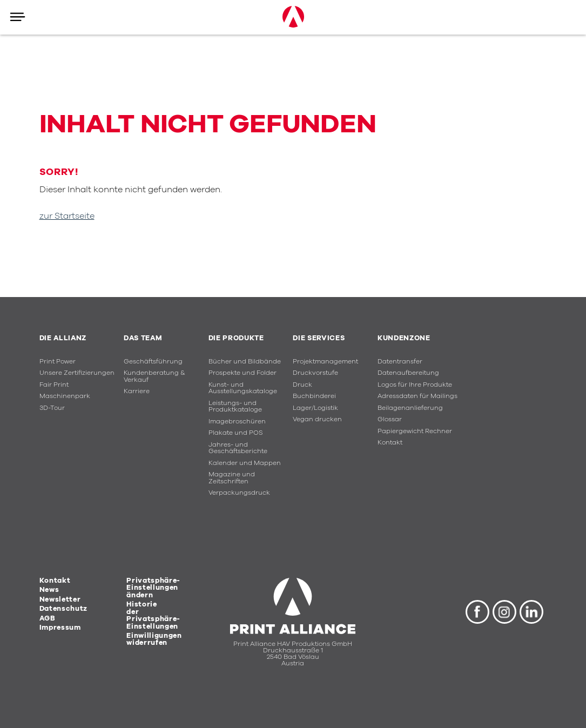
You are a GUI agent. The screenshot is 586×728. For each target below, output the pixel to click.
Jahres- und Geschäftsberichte (238, 448)
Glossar (390, 419)
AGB (48, 618)
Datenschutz (63, 609)
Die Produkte (236, 338)
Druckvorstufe (315, 373)
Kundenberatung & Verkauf (154, 376)
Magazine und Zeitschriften (232, 478)
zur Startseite (67, 216)
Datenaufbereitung (408, 373)
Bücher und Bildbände (245, 362)
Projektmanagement (325, 362)
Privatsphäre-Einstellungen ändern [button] (153, 588)
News (49, 590)
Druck (302, 385)
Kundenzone (404, 338)
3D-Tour (52, 408)
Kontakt (390, 443)
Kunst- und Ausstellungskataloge (243, 388)
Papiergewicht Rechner (415, 431)
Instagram (504, 612)
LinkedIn (531, 612)
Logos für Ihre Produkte (415, 385)
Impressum (60, 628)
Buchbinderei (314, 396)
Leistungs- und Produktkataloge (235, 407)
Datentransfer (400, 362)
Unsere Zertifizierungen (77, 373)
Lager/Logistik (315, 408)
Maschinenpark (65, 396)
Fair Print (54, 385)
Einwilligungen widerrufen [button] (154, 639)
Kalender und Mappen (245, 463)
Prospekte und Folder (243, 373)
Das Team (143, 338)
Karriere (137, 391)
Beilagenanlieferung (410, 408)
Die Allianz (63, 338)
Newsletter (60, 599)
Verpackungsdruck (239, 493)
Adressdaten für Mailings (417, 396)
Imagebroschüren (237, 422)
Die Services (319, 338)
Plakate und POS (235, 433)
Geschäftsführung (153, 362)
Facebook (477, 612)
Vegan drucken (317, 419)
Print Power (58, 362)
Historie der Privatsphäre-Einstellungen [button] (153, 615)
